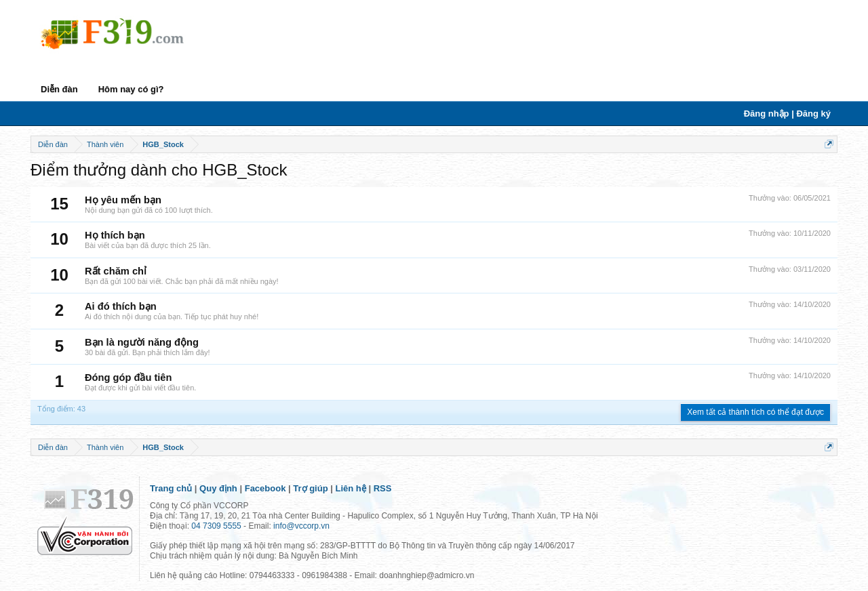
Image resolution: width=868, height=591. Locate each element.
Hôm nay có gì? (131, 89)
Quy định (218, 488)
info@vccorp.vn (301, 526)
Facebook (265, 488)
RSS (383, 488)
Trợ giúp (310, 488)
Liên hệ (351, 488)
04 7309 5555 (216, 526)
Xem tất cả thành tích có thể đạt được (755, 412)
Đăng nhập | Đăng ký (787, 114)
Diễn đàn (59, 89)
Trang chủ (171, 488)
